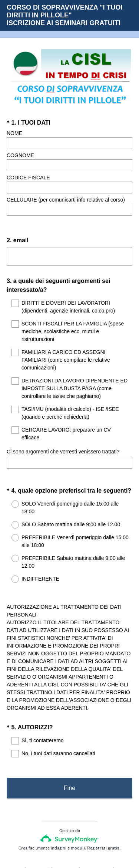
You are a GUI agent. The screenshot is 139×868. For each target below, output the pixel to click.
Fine (69, 759)
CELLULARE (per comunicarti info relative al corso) (66, 200)
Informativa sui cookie (97, 840)
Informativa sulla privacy (45, 840)
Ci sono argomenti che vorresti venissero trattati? (63, 442)
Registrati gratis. (104, 819)
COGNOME (20, 155)
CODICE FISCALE (28, 178)
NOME (14, 133)
